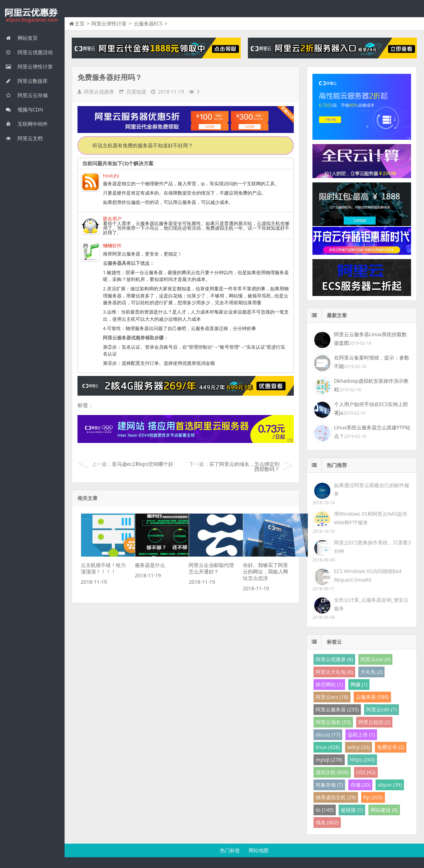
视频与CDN (24, 109)
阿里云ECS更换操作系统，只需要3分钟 (372, 547)
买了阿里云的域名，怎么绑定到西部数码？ (244, 466)
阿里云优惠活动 (29, 52)
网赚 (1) (359, 684)
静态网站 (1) (329, 684)
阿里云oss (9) (376, 659)
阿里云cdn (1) (382, 709)
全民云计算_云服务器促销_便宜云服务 (371, 604)
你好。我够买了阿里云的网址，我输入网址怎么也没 (265, 571)
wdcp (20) (359, 747)
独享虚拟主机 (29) (336, 797)
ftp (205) (373, 797)
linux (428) (328, 747)
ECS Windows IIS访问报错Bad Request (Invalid (368, 575)
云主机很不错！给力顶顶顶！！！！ (103, 568)
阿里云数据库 (27, 81)
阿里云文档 (24, 138)
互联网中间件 (27, 124)
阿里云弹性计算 (29, 66)
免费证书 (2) (391, 747)
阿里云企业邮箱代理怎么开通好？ (211, 568)
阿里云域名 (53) (333, 722)
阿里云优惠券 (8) (334, 659)
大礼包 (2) (372, 672)
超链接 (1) (352, 810)
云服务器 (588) (372, 697)
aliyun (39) (390, 785)
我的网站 (32, 16)
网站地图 (259, 850)
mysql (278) (329, 760)
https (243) (362, 760)
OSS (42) (366, 772)
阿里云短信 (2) (374, 722)
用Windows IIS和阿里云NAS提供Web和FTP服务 (371, 518)
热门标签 (230, 850)
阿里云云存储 (27, 95)
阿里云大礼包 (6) (334, 672)
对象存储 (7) (329, 785)
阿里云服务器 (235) (337, 709)
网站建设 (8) (384, 810)
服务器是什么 (150, 565)
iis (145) (325, 810)
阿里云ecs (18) (332, 697)
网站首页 (22, 38)
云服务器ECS (148, 23)
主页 (80, 23)
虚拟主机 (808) (332, 772)
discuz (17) (328, 735)
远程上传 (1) (361, 735)
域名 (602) (327, 822)
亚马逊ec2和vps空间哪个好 (143, 464)
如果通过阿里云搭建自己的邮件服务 (372, 489)
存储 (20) (361, 785)
